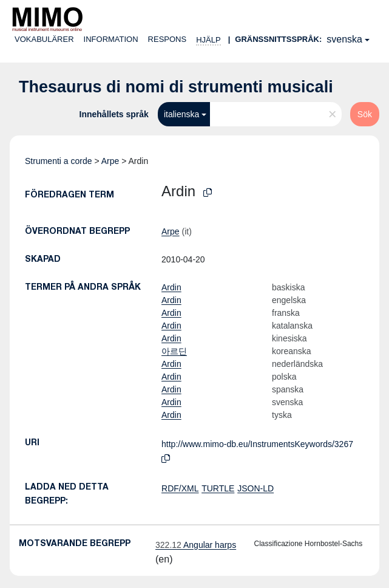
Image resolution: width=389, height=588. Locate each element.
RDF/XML (180, 488)
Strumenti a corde (59, 161)
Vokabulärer (44, 39)
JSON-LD (255, 488)
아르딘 (174, 351)
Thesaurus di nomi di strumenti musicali (176, 87)
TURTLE (218, 488)
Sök (365, 114)
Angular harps (196, 545)
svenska (344, 39)
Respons (167, 39)
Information (111, 39)
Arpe (110, 161)
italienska (181, 114)
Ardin (171, 287)
